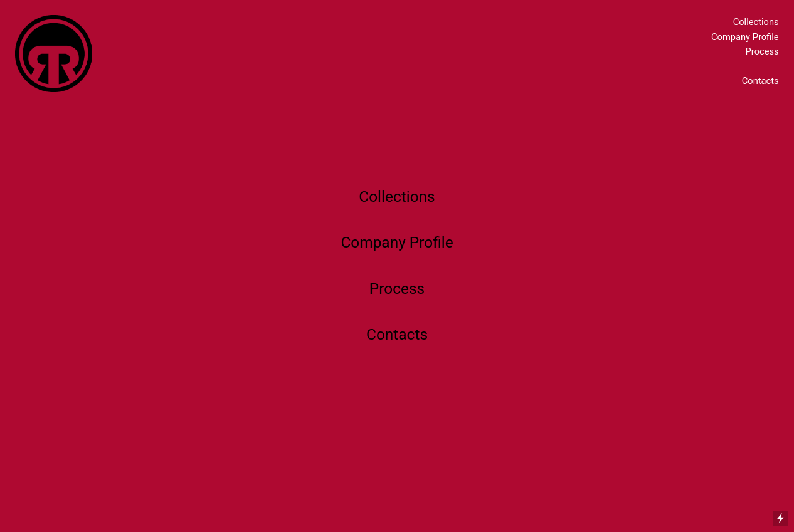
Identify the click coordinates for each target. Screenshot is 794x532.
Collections (756, 22)
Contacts (760, 81)
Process (762, 51)
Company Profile (745, 37)
